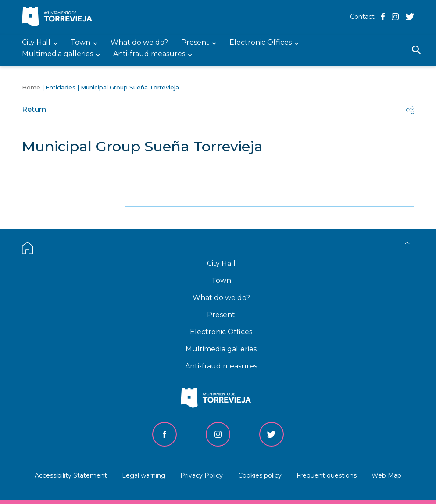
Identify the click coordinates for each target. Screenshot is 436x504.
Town (221, 281)
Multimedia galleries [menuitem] (57, 54)
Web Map (386, 475)
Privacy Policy (202, 475)
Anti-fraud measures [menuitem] (149, 54)
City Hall (221, 263)
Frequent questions (327, 475)
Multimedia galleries (221, 349)
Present (221, 315)
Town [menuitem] (80, 43)
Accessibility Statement (71, 475)
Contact (362, 17)
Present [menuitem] (195, 43)
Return (34, 109)
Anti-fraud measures (221, 366)
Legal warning (144, 475)
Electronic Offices (221, 332)
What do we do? (221, 298)
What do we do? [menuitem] (139, 43)
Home (31, 87)
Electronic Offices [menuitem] (261, 43)
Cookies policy (260, 475)
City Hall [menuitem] (36, 43)
